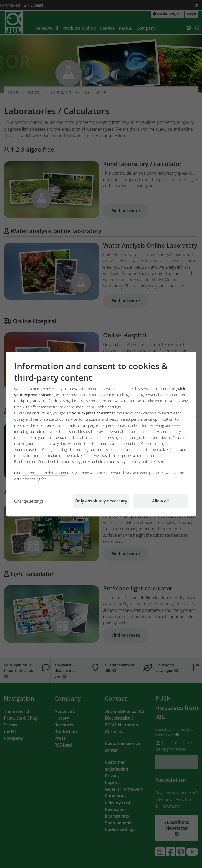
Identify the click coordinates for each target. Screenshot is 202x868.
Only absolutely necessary (101, 501)
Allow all (160, 501)
